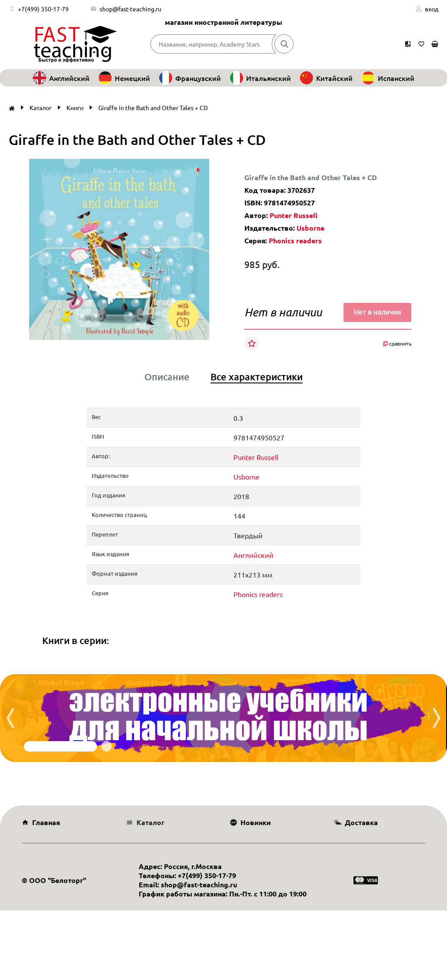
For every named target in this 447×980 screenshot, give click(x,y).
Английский (254, 555)
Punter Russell (294, 215)
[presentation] (10, 718)
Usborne (310, 228)
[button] (202, 167)
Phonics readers (295, 240)
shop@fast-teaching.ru (130, 9)
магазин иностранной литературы (223, 22)
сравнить (397, 343)
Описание (167, 377)
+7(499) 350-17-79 (43, 9)
